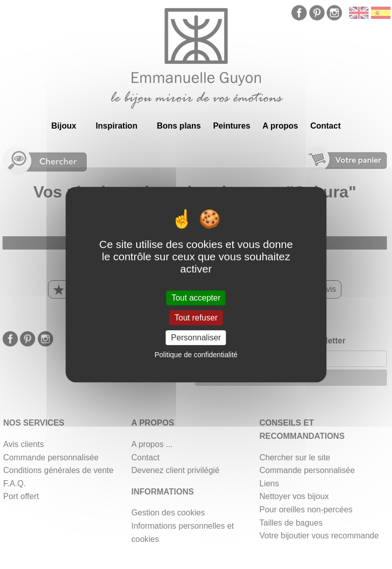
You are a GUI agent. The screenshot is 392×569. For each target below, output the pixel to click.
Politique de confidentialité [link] (196, 355)
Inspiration (116, 126)
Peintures (231, 126)
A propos (280, 126)
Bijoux (64, 126)
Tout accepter (196, 298)
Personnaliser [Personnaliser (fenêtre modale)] (196, 338)
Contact (326, 126)
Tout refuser (196, 318)
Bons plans (179, 126)
